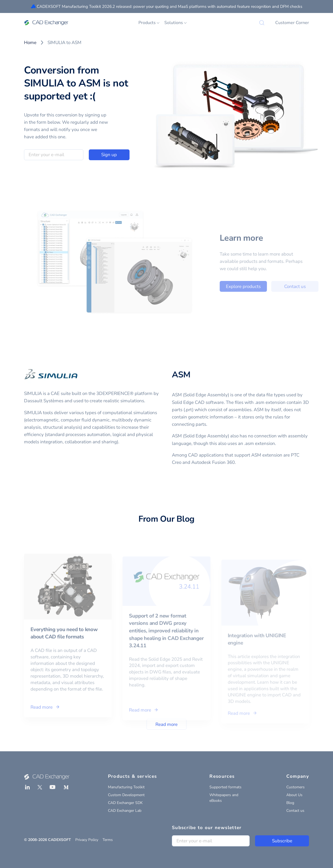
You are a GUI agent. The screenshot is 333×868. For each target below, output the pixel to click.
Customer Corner (292, 23)
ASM (181, 375)
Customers (295, 787)
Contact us (306, 286)
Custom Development (126, 795)
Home (30, 43)
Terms (108, 840)
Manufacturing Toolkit (126, 787)
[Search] (262, 23)
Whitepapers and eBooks (224, 798)
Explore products (254, 286)
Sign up (109, 155)
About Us (294, 795)
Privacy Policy (87, 840)
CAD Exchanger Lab (125, 811)
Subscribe (282, 841)
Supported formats (225, 787)
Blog (290, 803)
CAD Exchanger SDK (125, 803)
